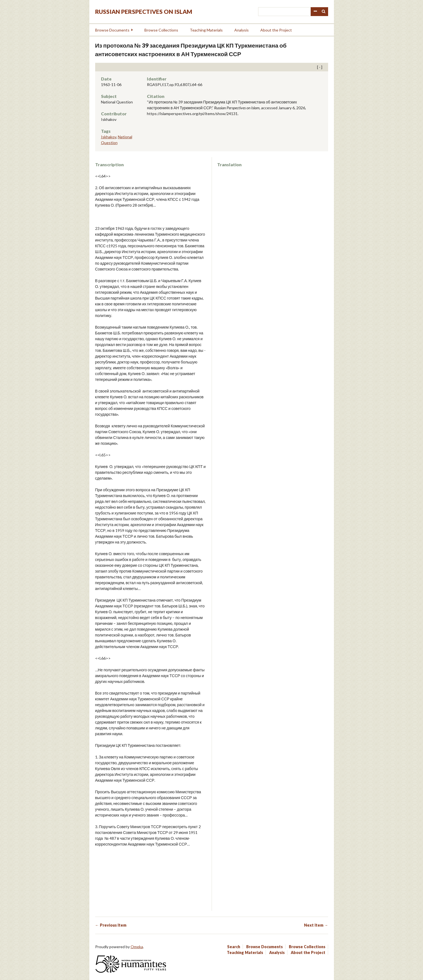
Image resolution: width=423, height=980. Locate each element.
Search (324, 12)
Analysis (242, 30)
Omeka (137, 947)
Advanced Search (315, 12)
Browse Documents (112, 30)
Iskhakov (109, 137)
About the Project (276, 30)
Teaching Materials (206, 30)
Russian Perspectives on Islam (144, 11)
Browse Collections (161, 30)
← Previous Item (111, 925)
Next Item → (316, 925)
